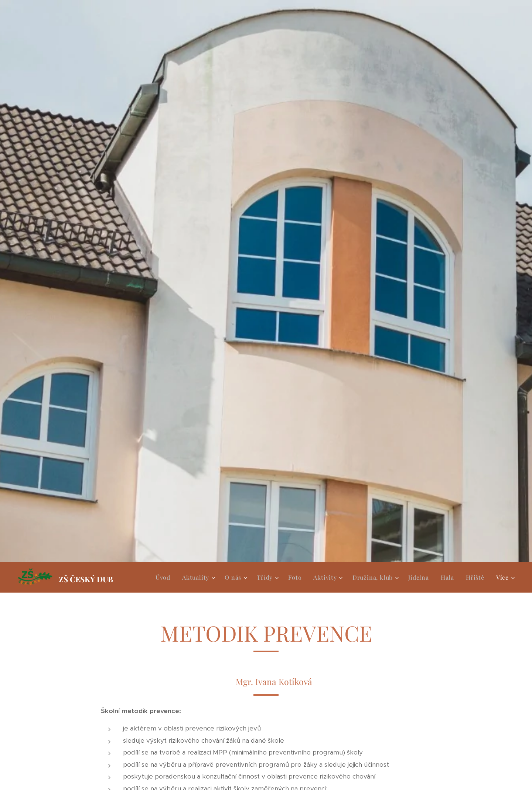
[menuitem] (165, 577)
